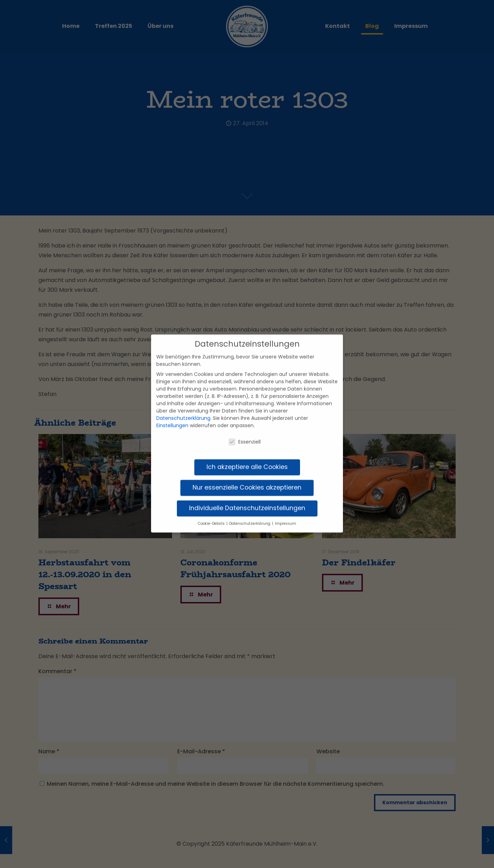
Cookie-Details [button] (212, 515)
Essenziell (245, 434)
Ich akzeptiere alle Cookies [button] (247, 458)
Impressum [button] (286, 515)
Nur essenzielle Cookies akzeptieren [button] (247, 479)
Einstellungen (172, 417)
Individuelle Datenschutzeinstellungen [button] (247, 500)
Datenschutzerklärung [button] (250, 515)
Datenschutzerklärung (183, 410)
